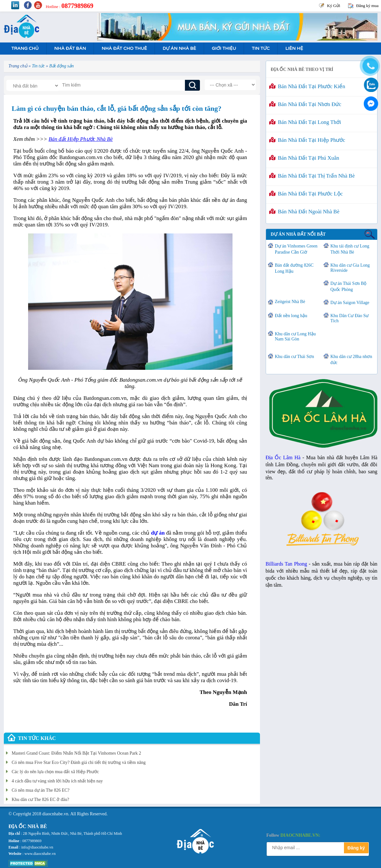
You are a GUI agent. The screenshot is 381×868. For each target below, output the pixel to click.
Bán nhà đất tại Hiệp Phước (307, 140)
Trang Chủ (25, 48)
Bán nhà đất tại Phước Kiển (307, 86)
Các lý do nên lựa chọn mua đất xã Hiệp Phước (55, 772)
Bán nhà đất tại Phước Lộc (306, 194)
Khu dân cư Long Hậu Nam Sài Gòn (295, 336)
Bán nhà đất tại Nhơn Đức (305, 104)
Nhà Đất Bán (70, 48)
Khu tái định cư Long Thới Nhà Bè (350, 249)
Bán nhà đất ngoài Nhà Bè (304, 212)
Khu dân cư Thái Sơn (295, 357)
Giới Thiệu (224, 48)
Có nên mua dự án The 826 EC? (41, 790)
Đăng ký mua (367, 6)
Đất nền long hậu (291, 316)
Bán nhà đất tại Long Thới (305, 122)
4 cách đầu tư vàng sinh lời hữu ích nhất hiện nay (57, 781)
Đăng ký (356, 848)
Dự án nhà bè (179, 48)
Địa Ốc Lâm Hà (283, 457)
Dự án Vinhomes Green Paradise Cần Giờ (296, 249)
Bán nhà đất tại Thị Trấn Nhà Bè (312, 176)
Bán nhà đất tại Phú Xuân (304, 158)
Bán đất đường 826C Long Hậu (294, 268)
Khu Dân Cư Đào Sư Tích (350, 318)
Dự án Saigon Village (350, 303)
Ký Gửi (334, 6)
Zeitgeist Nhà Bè (290, 302)
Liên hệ (294, 48)
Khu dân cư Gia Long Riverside (350, 268)
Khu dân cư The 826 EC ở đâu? (41, 799)
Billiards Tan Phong (286, 564)
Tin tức (261, 48)
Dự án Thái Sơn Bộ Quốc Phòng (349, 286)
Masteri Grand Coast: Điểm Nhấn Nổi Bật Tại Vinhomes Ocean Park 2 (76, 753)
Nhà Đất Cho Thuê (124, 48)
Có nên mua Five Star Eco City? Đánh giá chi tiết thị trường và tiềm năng (79, 762)
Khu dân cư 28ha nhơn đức (351, 360)
